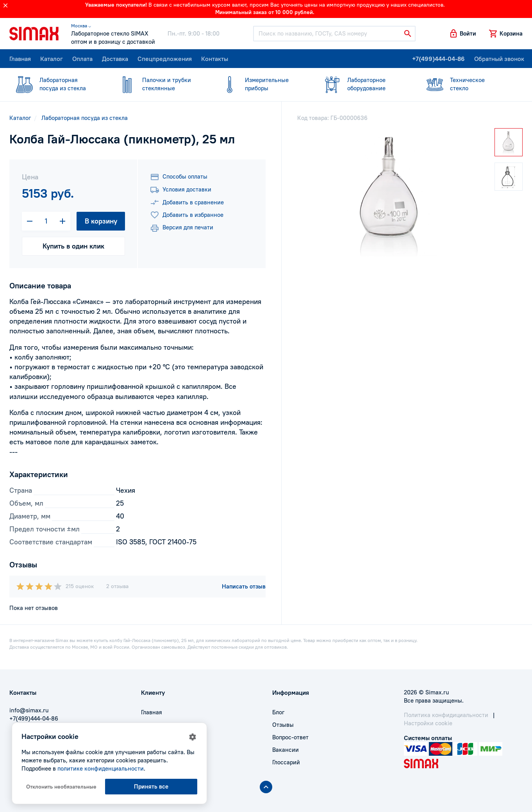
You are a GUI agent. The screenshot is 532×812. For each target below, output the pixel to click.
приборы (262, 84)
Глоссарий (286, 762)
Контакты (215, 59)
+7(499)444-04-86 (438, 59)
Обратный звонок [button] (499, 59)
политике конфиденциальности (101, 768)
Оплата (82, 59)
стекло (467, 84)
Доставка (115, 59)
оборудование (364, 84)
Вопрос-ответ (290, 737)
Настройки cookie (428, 723)
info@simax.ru (29, 710)
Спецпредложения (165, 59)
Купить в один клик (73, 246)
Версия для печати (182, 228)
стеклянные (159, 84)
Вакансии (286, 750)
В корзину (101, 221)
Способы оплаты (179, 177)
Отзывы (283, 725)
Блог (278, 712)
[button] (462, 34)
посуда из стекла (56, 84)
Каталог (52, 59)
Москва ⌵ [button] (81, 26)
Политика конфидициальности (446, 715)
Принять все (151, 786)
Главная (20, 59)
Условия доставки (181, 190)
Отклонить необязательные (61, 787)
